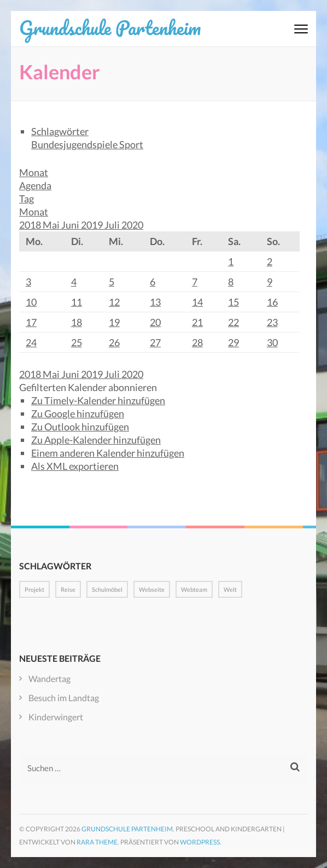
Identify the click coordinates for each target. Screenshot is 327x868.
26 (114, 342)
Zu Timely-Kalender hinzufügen (98, 400)
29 (233, 342)
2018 (31, 225)
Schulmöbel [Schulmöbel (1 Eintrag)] (107, 589)
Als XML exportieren (75, 466)
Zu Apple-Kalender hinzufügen (96, 440)
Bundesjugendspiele (75, 144)
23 (272, 322)
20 (155, 322)
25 (77, 342)
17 (31, 322)
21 (197, 322)
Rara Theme (97, 842)
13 (155, 302)
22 (233, 322)
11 (77, 302)
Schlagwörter (60, 131)
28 (197, 342)
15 (233, 302)
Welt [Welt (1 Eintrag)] (230, 589)
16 (272, 302)
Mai (52, 225)
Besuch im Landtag (64, 698)
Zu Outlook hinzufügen (80, 427)
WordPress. (201, 842)
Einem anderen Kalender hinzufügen (108, 453)
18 (77, 322)
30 (272, 342)
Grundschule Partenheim (110, 27)
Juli (113, 225)
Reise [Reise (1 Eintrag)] (68, 589)
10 (31, 302)
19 (114, 322)
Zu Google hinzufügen (78, 413)
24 (31, 342)
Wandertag (49, 678)
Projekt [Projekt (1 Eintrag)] (34, 589)
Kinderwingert (56, 717)
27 (155, 342)
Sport (131, 144)
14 (197, 302)
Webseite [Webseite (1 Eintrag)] (152, 589)
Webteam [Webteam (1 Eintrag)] (194, 589)
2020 (132, 225)
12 (114, 302)
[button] (88, 387)
